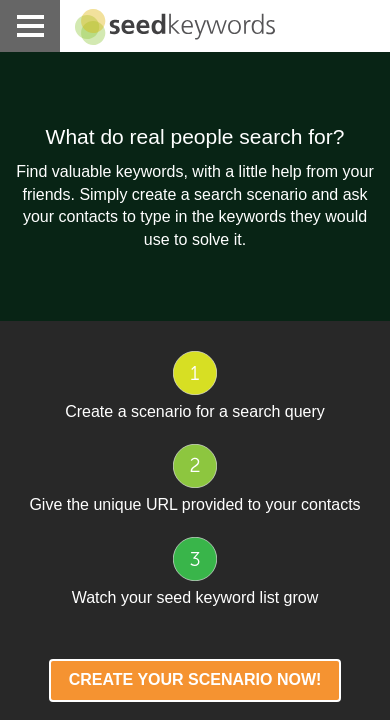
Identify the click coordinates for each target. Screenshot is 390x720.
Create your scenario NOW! (195, 679)
